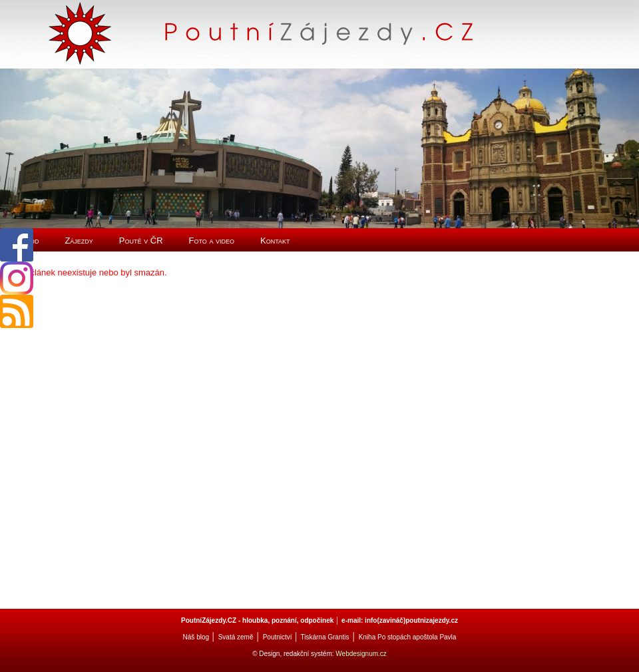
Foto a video (212, 241)
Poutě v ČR (141, 241)
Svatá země (236, 637)
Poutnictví (278, 637)
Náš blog (196, 637)
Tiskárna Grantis (324, 637)
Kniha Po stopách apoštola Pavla (408, 637)
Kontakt (275, 241)
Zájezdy (79, 241)
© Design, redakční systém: (294, 654)
